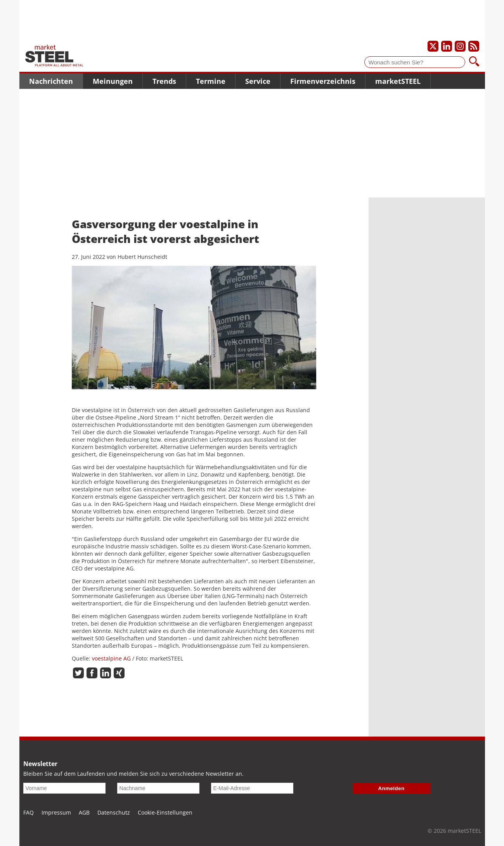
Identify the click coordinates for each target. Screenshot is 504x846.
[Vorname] (64, 788)
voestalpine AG (111, 658)
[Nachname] (158, 788)
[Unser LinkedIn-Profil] (447, 46)
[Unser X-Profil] (433, 46)
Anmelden (391, 788)
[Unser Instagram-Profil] (460, 46)
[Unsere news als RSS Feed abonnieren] (474, 46)
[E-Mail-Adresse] (252, 788)
